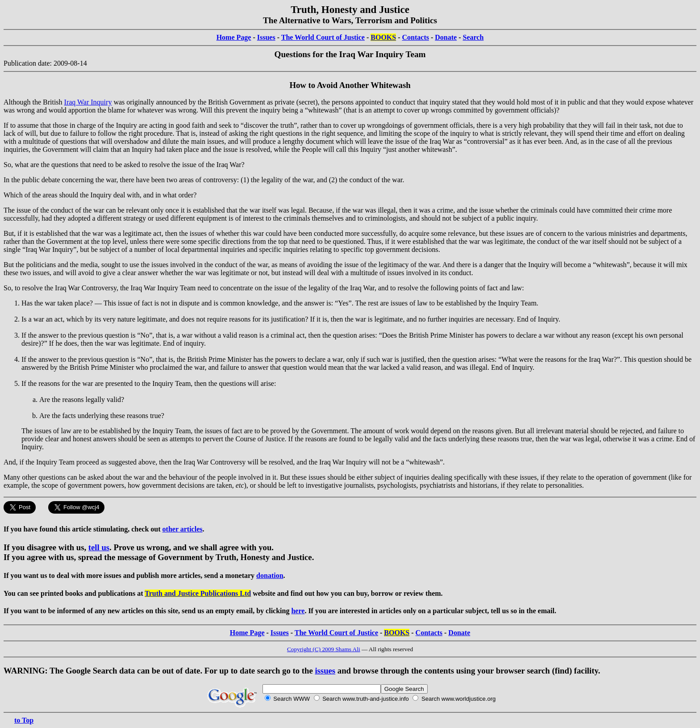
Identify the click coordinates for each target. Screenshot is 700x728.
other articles (183, 529)
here (298, 611)
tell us (99, 547)
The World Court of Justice (323, 37)
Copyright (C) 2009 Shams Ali (324, 649)
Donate (446, 37)
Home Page (234, 37)
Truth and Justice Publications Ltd (198, 593)
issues (325, 671)
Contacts (416, 37)
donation (270, 575)
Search (473, 37)
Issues (266, 37)
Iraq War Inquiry (88, 102)
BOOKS (383, 37)
